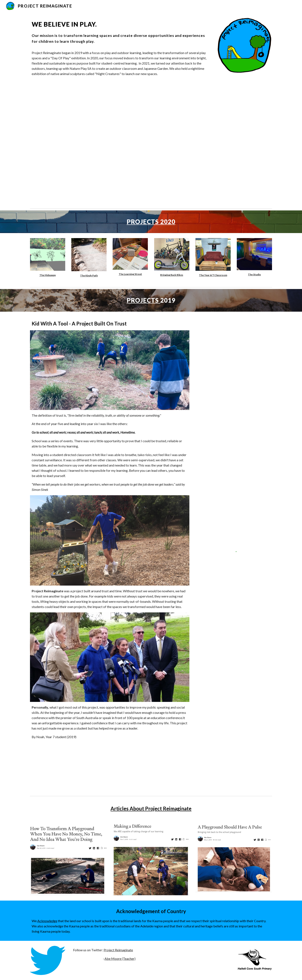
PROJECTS (143, 300)
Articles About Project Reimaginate (151, 808)
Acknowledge (47, 921)
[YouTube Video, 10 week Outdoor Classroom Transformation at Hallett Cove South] (120, 140)
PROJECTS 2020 (151, 222)
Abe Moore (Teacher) (120, 959)
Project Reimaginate (118, 950)
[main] (120, 32)
